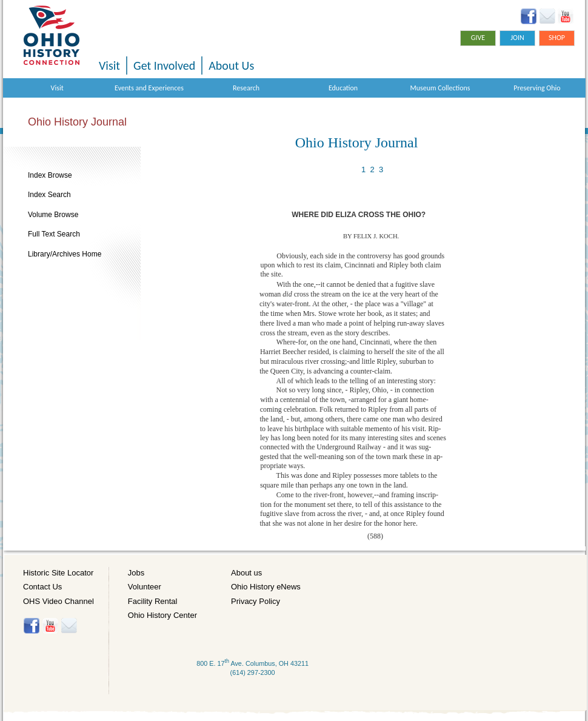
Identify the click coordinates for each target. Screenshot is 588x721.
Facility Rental (153, 601)
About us (246, 573)
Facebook (529, 16)
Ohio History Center (162, 615)
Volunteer (145, 587)
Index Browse (50, 175)
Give (478, 38)
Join (517, 38)
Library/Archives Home (65, 254)
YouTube (565, 16)
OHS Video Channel (58, 601)
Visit (109, 65)
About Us (231, 65)
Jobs (136, 573)
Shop (557, 38)
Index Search (49, 195)
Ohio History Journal (77, 122)
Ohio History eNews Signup (547, 16)
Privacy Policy (256, 601)
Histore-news (69, 626)
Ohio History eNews (266, 587)
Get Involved (164, 65)
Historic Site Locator (58, 573)
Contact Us (42, 587)
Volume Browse (53, 215)
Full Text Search (54, 234)
